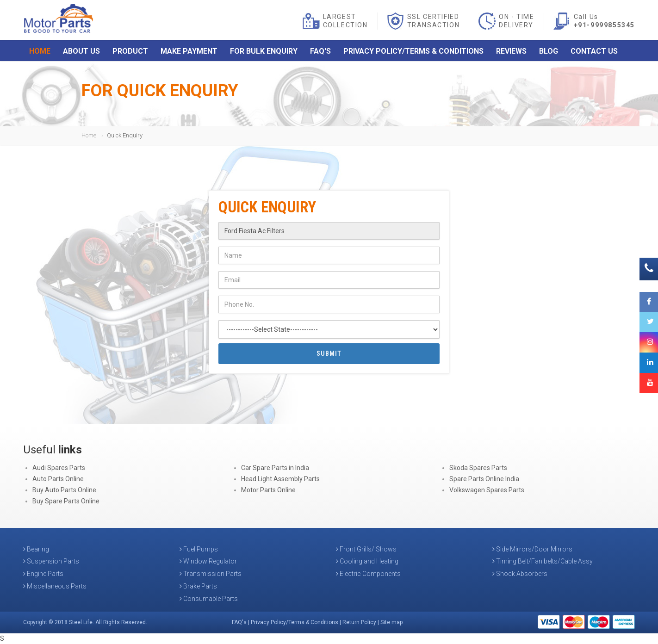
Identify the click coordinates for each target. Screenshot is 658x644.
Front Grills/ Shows (366, 549)
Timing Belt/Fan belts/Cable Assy (543, 561)
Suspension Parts (51, 561)
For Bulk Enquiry (264, 52)
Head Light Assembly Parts (280, 479)
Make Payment (189, 52)
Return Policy (359, 622)
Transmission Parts (211, 574)
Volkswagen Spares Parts (487, 490)
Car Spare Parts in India (275, 468)
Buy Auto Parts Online (64, 490)
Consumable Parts (209, 599)
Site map (391, 622)
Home (40, 52)
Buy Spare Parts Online (66, 501)
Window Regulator (208, 561)
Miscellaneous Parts (55, 586)
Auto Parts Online (58, 479)
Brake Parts (198, 586)
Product (130, 52)
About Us (81, 52)
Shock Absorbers (520, 574)
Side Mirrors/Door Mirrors (532, 549)
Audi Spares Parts (59, 468)
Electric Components (368, 574)
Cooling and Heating (367, 561)
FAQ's (320, 52)
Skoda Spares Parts (478, 468)
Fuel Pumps (199, 549)
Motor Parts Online (268, 490)
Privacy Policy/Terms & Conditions (413, 52)
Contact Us (594, 52)
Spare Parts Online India (484, 479)
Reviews (511, 52)
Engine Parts (43, 574)
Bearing (36, 549)
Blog (549, 52)
